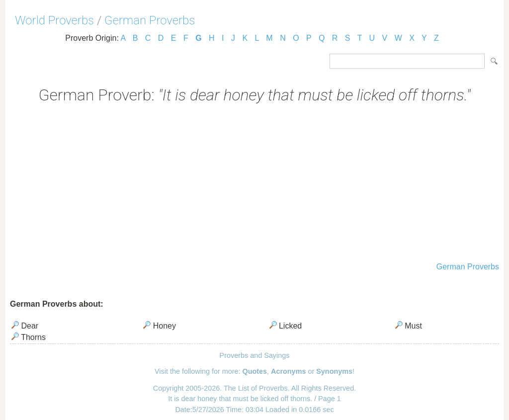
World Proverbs (54, 20)
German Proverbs (150, 20)
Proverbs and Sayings (255, 355)
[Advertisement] (254, 184)
